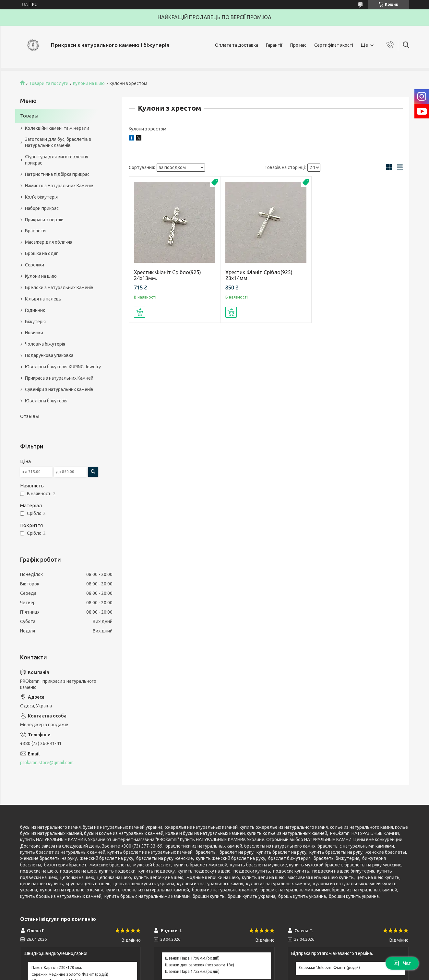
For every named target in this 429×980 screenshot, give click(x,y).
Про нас (298, 45)
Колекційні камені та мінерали (57, 128)
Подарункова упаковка (49, 355)
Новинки (34, 333)
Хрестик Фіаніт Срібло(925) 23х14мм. (259, 275)
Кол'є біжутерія (41, 197)
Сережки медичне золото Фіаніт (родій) (70, 974)
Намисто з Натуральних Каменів (59, 186)
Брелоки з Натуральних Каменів (59, 288)
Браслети (35, 231)
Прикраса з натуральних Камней (59, 378)
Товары (29, 116)
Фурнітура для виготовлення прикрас (57, 160)
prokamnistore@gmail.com (47, 763)
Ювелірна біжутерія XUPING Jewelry (63, 367)
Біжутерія (35, 322)
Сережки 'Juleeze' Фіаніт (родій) (329, 968)
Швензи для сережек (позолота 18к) (200, 965)
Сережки (35, 265)
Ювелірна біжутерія (46, 401)
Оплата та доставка (237, 45)
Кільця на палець (43, 299)
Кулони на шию (89, 83)
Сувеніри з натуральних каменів (59, 389)
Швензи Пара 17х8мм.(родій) (192, 958)
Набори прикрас (42, 208)
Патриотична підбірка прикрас (57, 174)
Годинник (35, 310)
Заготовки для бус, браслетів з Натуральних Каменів (58, 142)
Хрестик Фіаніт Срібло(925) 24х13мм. (167, 275)
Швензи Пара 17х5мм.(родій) (192, 971)
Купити (140, 312)
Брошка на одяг (42, 253)
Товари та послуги (49, 83)
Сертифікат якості (334, 45)
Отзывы (30, 416)
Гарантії (274, 45)
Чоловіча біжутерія (45, 344)
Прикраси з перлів (44, 220)
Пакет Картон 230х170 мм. (57, 968)
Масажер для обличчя (49, 242)
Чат (402, 963)
